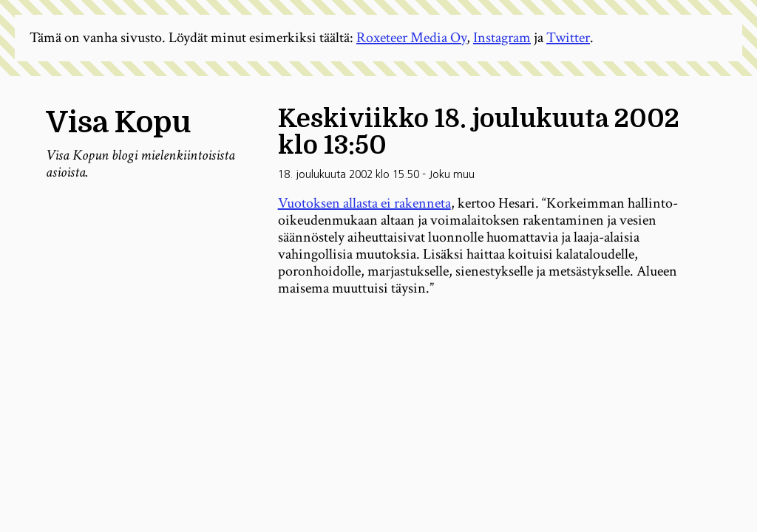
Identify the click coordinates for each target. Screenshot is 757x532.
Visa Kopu (118, 123)
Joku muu (452, 174)
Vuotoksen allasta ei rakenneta (364, 203)
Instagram (502, 38)
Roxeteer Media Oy (411, 38)
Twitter (568, 38)
